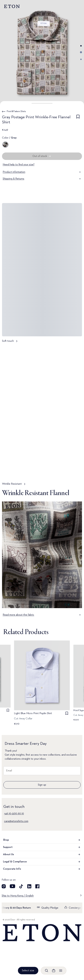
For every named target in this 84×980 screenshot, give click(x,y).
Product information (42, 172)
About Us (42, 854)
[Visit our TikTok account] (21, 886)
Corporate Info (42, 869)
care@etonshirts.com (16, 821)
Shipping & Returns (42, 179)
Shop (42, 840)
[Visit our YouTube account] (12, 886)
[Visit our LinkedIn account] (29, 886)
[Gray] (5, 145)
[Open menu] (61, 971)
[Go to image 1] (81, 46)
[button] (42, 103)
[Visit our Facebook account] (37, 886)
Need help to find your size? (19, 165)
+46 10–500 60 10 (14, 814)
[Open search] (46, 971)
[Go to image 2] (81, 52)
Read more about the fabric (42, 615)
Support (42, 847)
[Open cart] (54, 971)
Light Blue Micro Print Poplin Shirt (33, 714)
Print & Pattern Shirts (16, 111)
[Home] (42, 933)
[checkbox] (78, 120)
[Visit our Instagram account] (4, 886)
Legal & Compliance (42, 862)
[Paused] (76, 472)
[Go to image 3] (81, 59)
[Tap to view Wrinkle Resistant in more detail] (42, 417)
